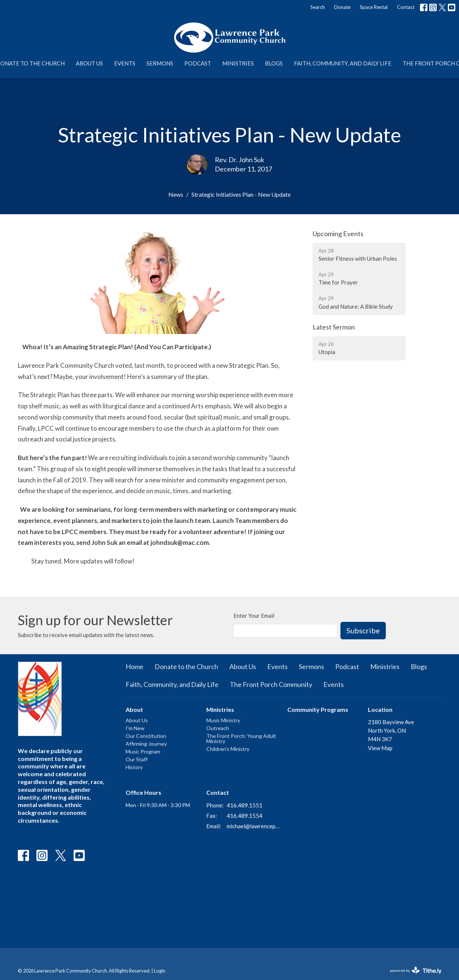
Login (160, 971)
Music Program (143, 751)
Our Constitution (146, 736)
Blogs (274, 63)
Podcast (198, 63)
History (134, 767)
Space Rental (374, 7)
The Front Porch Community (271, 684)
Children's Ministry (228, 749)
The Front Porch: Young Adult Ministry (241, 738)
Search (318, 7)
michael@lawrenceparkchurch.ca (253, 826)
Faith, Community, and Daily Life (343, 63)
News (176, 194)
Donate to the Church (186, 666)
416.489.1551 (245, 805)
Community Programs (318, 709)
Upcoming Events (338, 234)
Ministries (238, 63)
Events (125, 63)
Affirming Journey (146, 744)
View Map (380, 748)
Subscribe (363, 630)
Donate (342, 7)
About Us (89, 63)
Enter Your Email (254, 616)
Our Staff (137, 759)
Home (135, 666)
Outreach (218, 728)
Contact (406, 7)
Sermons (160, 63)
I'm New (135, 728)
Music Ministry (223, 720)
